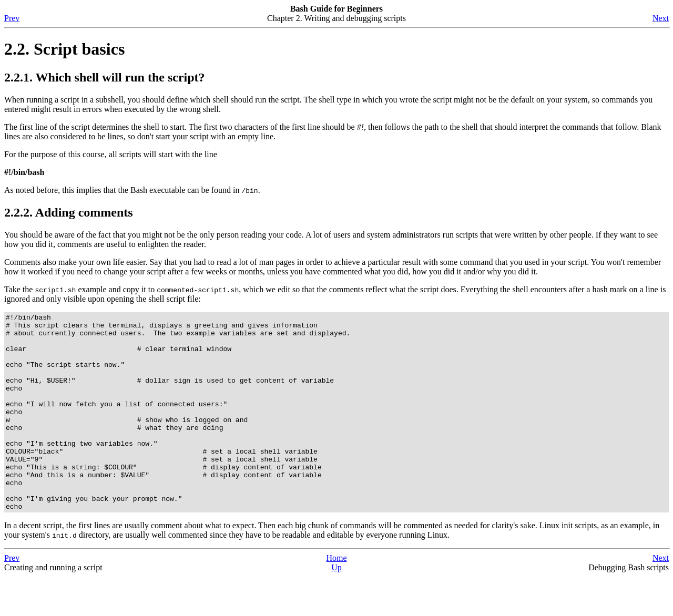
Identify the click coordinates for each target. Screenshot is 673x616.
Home (336, 597)
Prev (12, 18)
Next (661, 18)
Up (336, 607)
